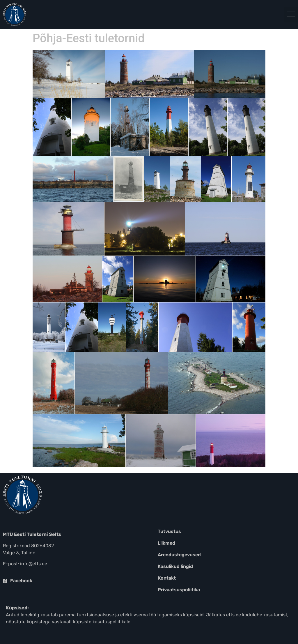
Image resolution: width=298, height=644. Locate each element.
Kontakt (167, 578)
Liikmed (166, 543)
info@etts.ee (34, 564)
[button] (291, 15)
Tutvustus (169, 531)
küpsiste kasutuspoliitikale (102, 622)
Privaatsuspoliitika (179, 590)
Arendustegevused (179, 555)
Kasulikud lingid (175, 566)
